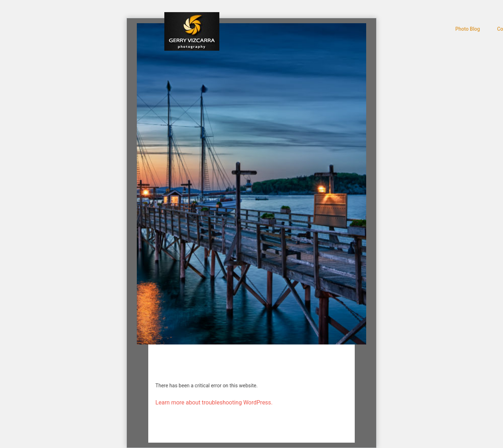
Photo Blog (468, 29)
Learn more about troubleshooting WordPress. (214, 402)
